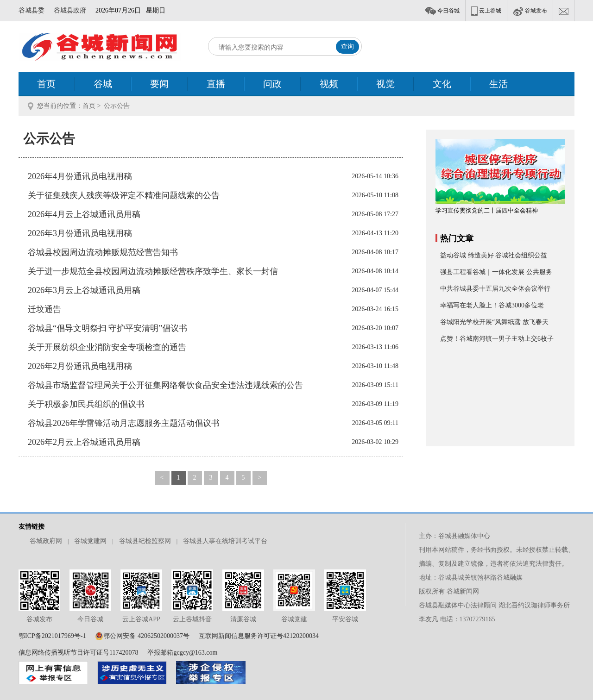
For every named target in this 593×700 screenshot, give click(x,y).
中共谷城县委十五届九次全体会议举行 (495, 289)
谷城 (103, 84)
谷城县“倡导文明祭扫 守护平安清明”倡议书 (107, 328)
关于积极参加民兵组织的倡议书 (86, 404)
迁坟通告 (44, 309)
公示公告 (117, 106)
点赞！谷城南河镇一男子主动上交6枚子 (497, 339)
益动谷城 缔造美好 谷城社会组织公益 (494, 255)
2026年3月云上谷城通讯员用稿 (84, 290)
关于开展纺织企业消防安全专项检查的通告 (107, 347)
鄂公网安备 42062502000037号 (146, 636)
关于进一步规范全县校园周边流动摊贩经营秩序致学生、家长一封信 (153, 271)
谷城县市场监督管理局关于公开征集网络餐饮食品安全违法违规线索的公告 (165, 385)
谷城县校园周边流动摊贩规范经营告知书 (103, 252)
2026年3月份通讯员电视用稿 (80, 233)
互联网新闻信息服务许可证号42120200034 (259, 636)
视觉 (385, 84)
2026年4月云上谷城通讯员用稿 (84, 214)
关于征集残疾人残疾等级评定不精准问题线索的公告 (124, 195)
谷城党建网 (90, 541)
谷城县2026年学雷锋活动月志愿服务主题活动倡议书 (124, 423)
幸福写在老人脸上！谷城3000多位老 (492, 305)
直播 (216, 84)
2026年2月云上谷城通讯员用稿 (84, 442)
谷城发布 (530, 11)
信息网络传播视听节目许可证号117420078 (78, 653)
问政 (272, 84)
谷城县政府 (70, 10)
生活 (498, 84)
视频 (329, 84)
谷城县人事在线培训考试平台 (225, 541)
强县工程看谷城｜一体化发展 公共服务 (496, 272)
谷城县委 (32, 10)
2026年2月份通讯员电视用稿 (80, 366)
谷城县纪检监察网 (145, 541)
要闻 (159, 84)
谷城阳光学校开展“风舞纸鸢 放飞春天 (494, 322)
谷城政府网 (46, 541)
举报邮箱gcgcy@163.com (182, 653)
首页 (46, 84)
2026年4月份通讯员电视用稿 (80, 176)
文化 (442, 84)
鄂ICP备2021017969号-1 (52, 636)
